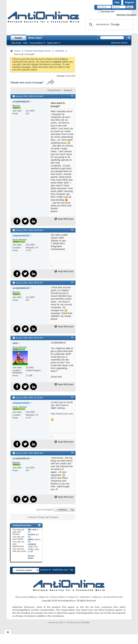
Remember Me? (106, 12)
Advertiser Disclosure (126, 15)
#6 (72, 453)
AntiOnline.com (60, 570)
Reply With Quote (64, 219)
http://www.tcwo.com (62, 414)
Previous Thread (36, 517)
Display (67, 90)
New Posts (16, 43)
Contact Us (45, 570)
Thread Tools (53, 90)
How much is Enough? (32, 83)
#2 (72, 230)
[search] (109, 25)
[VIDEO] (32, 544)
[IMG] (31, 539)
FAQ (25, 43)
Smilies (32, 534)
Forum (18, 38)
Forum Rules (31, 557)
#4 (72, 338)
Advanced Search (119, 43)
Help (117, 2)
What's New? (35, 38)
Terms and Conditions (26, 597)
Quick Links (52, 43)
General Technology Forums (38, 51)
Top (72, 510)
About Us (44, 597)
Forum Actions (36, 43)
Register (130, 2)
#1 (72, 96)
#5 (72, 397)
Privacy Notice (58, 597)
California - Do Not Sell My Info (107, 597)
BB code (32, 530)
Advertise (85, 597)
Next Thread (51, 517)
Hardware (60, 51)
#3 (72, 282)
